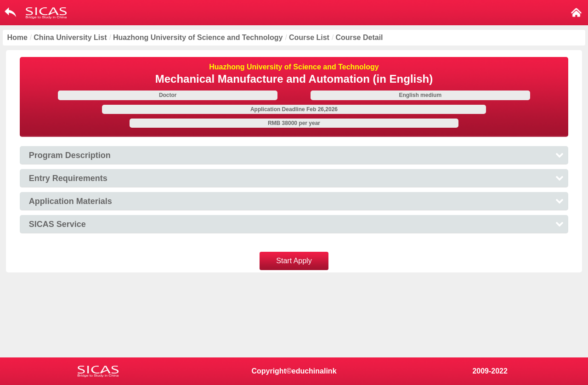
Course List (309, 37)
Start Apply (294, 261)
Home (17, 37)
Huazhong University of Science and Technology (198, 37)
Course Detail (359, 37)
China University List (70, 37)
